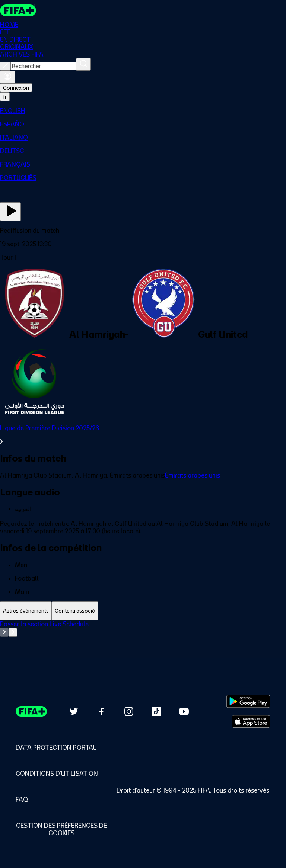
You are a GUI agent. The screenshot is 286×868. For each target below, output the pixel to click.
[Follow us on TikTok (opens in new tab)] (156, 711)
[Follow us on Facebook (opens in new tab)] (101, 711)
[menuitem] (143, 111)
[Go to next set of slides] (13, 632)
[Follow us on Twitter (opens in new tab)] (74, 711)
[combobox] (43, 66)
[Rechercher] (83, 64)
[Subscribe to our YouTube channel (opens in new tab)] (184, 711)
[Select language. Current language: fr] (5, 97)
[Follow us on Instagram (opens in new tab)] (129, 711)
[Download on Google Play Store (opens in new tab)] (248, 701)
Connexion (16, 88)
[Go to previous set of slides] (4, 632)
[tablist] (143, 611)
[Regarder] (10, 212)
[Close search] (5, 66)
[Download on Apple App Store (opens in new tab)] (251, 721)
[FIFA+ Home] (18, 10)
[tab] (26, 611)
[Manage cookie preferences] (61, 829)
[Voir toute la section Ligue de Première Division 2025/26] (143, 435)
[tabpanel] (143, 639)
